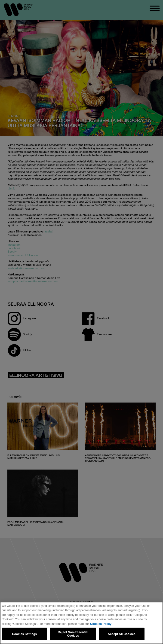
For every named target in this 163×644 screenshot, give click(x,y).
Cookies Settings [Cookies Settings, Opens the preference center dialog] (25, 634)
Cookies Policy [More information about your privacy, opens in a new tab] (101, 624)
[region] (81, 623)
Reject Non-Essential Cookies (73, 634)
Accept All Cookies (122, 634)
